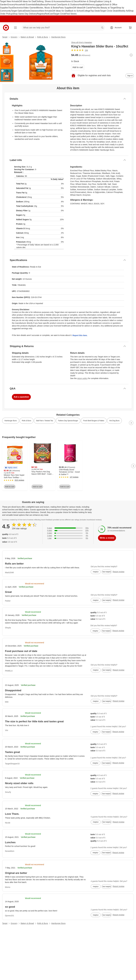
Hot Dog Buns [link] (114, 421)
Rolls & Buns (43, 37)
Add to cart (78, 67)
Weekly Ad (123, 11)
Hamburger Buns (58, 37)
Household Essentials (25, 5)
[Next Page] (131, 423)
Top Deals (95, 11)
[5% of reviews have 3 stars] (68, 533)
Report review (118, 572)
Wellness (90, 5)
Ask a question (21, 397)
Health (82, 5)
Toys (10, 8)
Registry (41, 14)
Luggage (98, 5)
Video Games (30, 8)
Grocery (11, 5)
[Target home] (6, 28)
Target (5, 37)
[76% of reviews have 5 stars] (68, 528)
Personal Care (54, 5)
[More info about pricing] (131, 55)
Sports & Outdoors (70, 5)
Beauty (44, 5)
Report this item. (80, 335)
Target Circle (59, 14)
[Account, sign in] (117, 28)
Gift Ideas (77, 8)
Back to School (76, 11)
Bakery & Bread (27, 37)
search (102, 28)
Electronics (18, 8)
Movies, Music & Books (48, 8)
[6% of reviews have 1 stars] (68, 538)
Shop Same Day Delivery (25, 14)
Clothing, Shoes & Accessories (50, 1)
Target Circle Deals (109, 11)
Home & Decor (72, 1)
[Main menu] (15, 28)
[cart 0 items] (130, 28)
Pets (94, 8)
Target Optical (18, 11)
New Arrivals (46, 11)
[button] (11, 468)
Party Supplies (66, 8)
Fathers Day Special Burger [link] (68, 421)
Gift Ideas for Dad (27, 1)
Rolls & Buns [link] (27, 421)
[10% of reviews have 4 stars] (68, 531)
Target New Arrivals (9, 1)
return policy (82, 378)
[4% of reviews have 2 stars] (68, 536)
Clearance (35, 11)
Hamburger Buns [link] (11, 421)
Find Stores (71, 14)
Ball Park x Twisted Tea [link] (45, 421)
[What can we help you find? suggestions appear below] (63, 28)
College (87, 11)
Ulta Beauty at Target (106, 8)
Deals (27, 11)
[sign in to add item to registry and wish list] (130, 76)
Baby (38, 5)
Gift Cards (87, 8)
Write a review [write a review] (107, 538)
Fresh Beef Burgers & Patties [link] (94, 421)
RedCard (49, 14)
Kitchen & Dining (87, 1)
